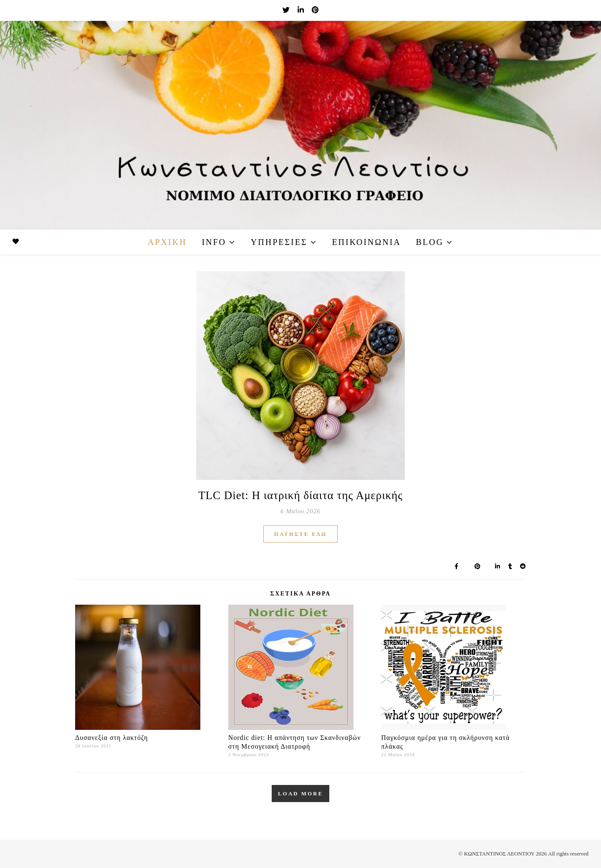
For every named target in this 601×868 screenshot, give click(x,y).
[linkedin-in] (302, 10)
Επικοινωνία (366, 242)
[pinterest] (315, 10)
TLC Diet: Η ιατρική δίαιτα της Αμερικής (300, 495)
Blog (429, 242)
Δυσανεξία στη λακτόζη (111, 738)
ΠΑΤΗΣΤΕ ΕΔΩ (300, 534)
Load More (300, 794)
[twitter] (287, 10)
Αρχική (167, 242)
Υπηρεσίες (279, 242)
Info (214, 242)
